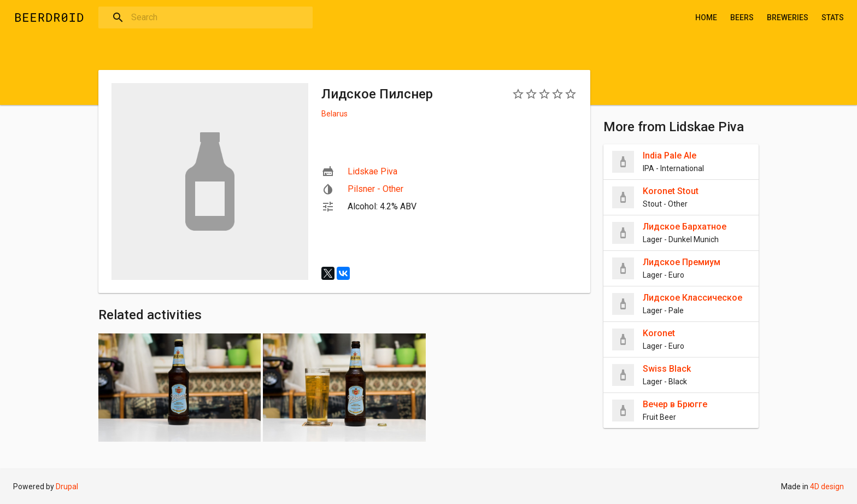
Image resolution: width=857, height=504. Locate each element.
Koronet (659, 333)
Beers (742, 17)
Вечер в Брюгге (675, 404)
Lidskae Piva (372, 171)
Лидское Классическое (692, 298)
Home (706, 17)
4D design (827, 487)
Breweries (788, 17)
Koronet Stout (671, 191)
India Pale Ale (670, 156)
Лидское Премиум (682, 262)
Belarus (334, 114)
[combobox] (206, 17)
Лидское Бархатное (685, 227)
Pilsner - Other (375, 189)
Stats (833, 17)
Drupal (67, 487)
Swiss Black (667, 369)
